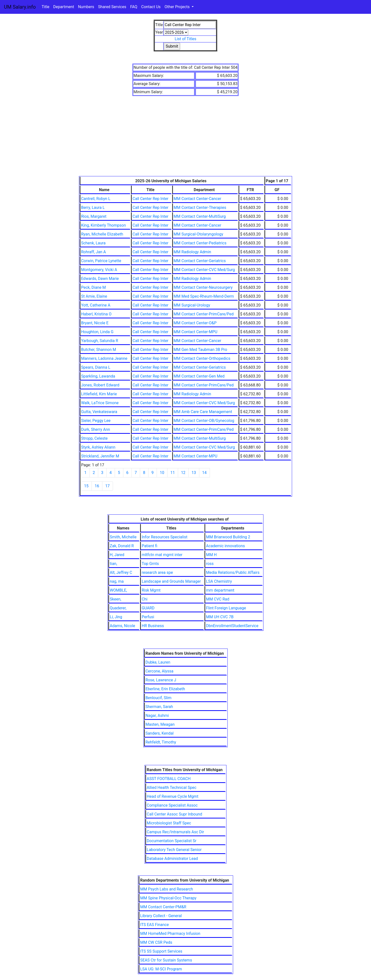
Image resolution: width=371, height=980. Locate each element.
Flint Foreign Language (226, 608)
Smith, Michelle (123, 537)
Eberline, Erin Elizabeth (165, 689)
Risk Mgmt (151, 590)
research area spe (157, 572)
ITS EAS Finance (154, 925)
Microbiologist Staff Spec (169, 823)
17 (108, 486)
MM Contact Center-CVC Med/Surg (204, 270)
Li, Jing (116, 617)
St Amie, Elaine (94, 296)
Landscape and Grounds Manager (171, 581)
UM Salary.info (20, 7)
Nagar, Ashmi (157, 716)
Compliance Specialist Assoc (172, 805)
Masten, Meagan (160, 724)
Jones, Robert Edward (100, 385)
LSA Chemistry (219, 581)
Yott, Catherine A (96, 305)
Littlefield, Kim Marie (99, 394)
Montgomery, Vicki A (99, 270)
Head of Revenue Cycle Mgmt (173, 796)
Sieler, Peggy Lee (96, 421)
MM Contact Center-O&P (195, 323)
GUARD (148, 608)
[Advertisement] (186, 139)
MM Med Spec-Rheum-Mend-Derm (204, 296)
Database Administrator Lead (172, 859)
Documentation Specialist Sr (172, 841)
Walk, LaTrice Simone (100, 403)
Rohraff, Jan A (94, 252)
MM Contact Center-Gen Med (199, 376)
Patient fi (149, 546)
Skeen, (115, 599)
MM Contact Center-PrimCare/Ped (204, 314)
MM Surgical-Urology (192, 305)
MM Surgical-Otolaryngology (198, 234)
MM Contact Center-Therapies (200, 208)
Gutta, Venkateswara (99, 412)
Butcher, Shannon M (99, 350)
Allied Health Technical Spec (172, 788)
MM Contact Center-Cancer (197, 199)
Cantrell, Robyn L (96, 199)
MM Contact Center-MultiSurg (200, 216)
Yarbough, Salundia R (100, 341)
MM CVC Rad (218, 599)
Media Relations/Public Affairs (233, 572)
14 (204, 473)
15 (86, 486)
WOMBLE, (118, 590)
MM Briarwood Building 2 (228, 537)
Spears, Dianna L (96, 367)
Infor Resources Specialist (164, 537)
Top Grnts (150, 564)
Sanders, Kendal (160, 733)
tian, (113, 564)
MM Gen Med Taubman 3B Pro (200, 350)
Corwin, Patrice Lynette (101, 261)
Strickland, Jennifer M (100, 456)
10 (162, 473)
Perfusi (148, 617)
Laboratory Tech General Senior (174, 850)
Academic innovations (225, 546)
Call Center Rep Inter (150, 199)
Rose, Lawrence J (161, 680)
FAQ (134, 7)
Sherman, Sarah (159, 707)
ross (210, 564)
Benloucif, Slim (158, 698)
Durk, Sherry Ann (96, 429)
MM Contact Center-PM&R (163, 907)
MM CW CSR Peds (156, 942)
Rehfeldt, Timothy (161, 742)
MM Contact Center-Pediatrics (200, 243)
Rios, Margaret (94, 216)
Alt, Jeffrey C (121, 572)
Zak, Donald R (122, 546)
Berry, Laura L (93, 208)
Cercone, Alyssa (159, 671)
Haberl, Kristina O (96, 314)
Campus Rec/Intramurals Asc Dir (175, 832)
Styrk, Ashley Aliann (98, 447)
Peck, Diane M (93, 287)
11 (173, 473)
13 (194, 473)
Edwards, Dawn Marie (100, 279)
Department (64, 7)
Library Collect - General (161, 916)
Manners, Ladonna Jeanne (104, 358)
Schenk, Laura (93, 243)
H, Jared (117, 555)
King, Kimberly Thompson (104, 225)
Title (46, 7)
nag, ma (117, 581)
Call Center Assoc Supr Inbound (175, 814)
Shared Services (112, 7)
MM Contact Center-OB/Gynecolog (204, 421)
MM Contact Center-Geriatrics (200, 261)
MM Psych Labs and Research (167, 889)
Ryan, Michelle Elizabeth (102, 234)
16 (97, 486)
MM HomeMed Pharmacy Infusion (170, 934)
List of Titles (185, 39)
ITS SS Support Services (161, 951)
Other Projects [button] (178, 7)
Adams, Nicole (122, 626)
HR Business (153, 626)
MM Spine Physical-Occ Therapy (168, 898)
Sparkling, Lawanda (98, 376)
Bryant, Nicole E (95, 323)
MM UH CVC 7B (220, 617)
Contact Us (151, 7)
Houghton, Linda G (97, 332)
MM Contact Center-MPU (196, 332)
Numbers (86, 7)
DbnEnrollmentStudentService (232, 626)
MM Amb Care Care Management (203, 412)
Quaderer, (118, 608)
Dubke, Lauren (158, 662)
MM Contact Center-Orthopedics (202, 358)
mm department (220, 590)
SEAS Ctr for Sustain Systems (166, 960)
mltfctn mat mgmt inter (162, 555)
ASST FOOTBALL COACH (169, 779)
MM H (211, 555)
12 (183, 473)
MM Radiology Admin (192, 252)
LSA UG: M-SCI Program (161, 969)
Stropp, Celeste (94, 438)
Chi (144, 599)
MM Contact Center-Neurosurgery (203, 287)
